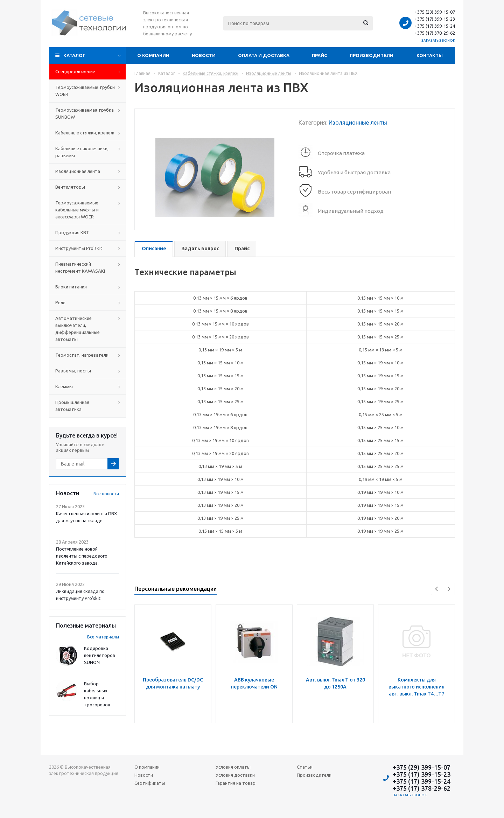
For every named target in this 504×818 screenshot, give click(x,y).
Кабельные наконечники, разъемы (82, 152)
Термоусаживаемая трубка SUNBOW (85, 113)
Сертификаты (150, 783)
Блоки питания (71, 287)
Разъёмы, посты (73, 371)
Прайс (320, 55)
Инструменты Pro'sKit (79, 248)
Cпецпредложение (75, 71)
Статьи (305, 767)
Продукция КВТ (72, 232)
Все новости (106, 494)
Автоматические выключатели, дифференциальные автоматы (78, 329)
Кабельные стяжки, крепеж (85, 133)
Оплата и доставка (264, 55)
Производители (372, 55)
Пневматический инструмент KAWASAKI (80, 267)
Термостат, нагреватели (82, 355)
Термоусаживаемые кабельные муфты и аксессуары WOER (77, 210)
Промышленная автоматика (72, 406)
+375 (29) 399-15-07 (435, 12)
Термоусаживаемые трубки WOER (85, 91)
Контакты (430, 55)
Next (449, 589)
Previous (437, 589)
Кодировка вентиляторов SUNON (100, 655)
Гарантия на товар (236, 783)
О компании (153, 55)
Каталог (74, 55)
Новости (204, 55)
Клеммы (64, 386)
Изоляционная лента (78, 171)
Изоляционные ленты (358, 123)
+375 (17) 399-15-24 (435, 26)
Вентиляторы (70, 187)
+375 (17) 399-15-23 (435, 19)
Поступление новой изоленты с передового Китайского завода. (82, 556)
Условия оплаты (233, 767)
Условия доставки (235, 775)
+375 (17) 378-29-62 (435, 33)
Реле (60, 302)
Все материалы (103, 637)
